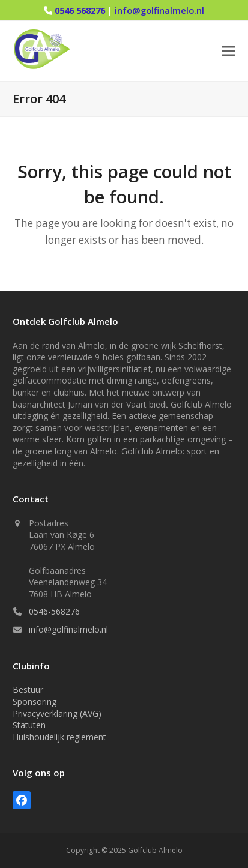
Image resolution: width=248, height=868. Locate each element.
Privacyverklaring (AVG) (57, 713)
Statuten (29, 725)
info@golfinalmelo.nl (159, 10)
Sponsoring (35, 701)
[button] (229, 51)
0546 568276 (81, 10)
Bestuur (28, 689)
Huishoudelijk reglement (59, 737)
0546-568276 (54, 611)
